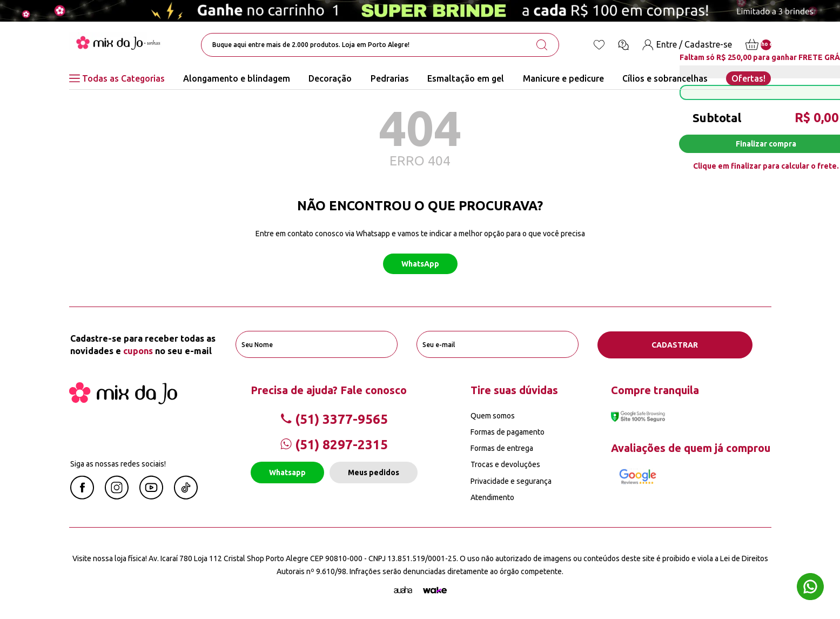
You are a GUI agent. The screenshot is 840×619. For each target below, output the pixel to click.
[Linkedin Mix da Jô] (186, 496)
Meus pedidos (374, 472)
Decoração (330, 78)
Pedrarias (390, 78)
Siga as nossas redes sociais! (118, 463)
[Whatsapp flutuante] (810, 588)
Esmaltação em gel (466, 78)
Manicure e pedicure (563, 78)
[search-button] (542, 45)
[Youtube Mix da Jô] (151, 496)
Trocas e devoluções (505, 464)
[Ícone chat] (623, 45)
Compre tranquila (655, 390)
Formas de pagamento (508, 431)
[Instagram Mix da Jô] (117, 496)
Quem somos (493, 415)
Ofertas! (748, 78)
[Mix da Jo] (123, 401)
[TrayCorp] (435, 590)
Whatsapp (287, 472)
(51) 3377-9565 (334, 419)
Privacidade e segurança (511, 481)
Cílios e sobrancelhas (665, 78)
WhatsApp (420, 264)
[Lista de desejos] (599, 45)
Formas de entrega (502, 448)
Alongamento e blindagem (237, 78)
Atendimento (492, 497)
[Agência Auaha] (403, 590)
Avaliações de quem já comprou (691, 447)
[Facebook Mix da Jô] (82, 496)
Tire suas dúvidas (514, 390)
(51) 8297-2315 (334, 444)
